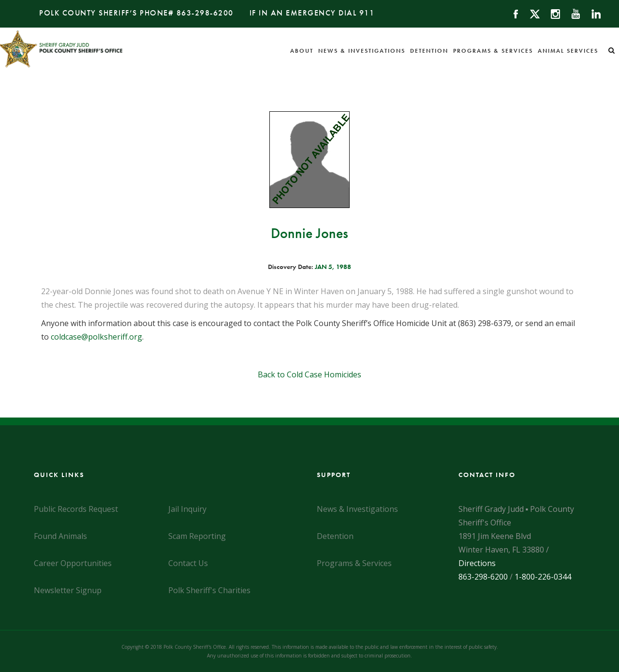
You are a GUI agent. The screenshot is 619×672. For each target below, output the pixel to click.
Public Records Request (76, 509)
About (302, 51)
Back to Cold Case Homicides (309, 374)
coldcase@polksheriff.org (96, 337)
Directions (477, 563)
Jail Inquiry (187, 509)
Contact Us (188, 563)
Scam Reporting (197, 536)
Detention (429, 51)
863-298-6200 (205, 13)
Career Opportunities (73, 563)
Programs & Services (493, 51)
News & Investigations (362, 51)
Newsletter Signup (68, 590)
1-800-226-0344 (543, 577)
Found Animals (60, 536)
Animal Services (568, 51)
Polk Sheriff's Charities (209, 590)
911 (367, 13)
